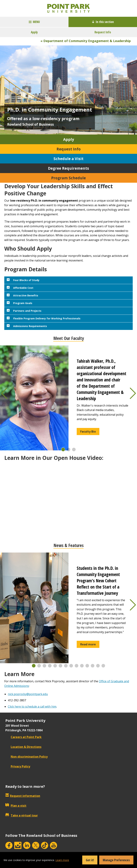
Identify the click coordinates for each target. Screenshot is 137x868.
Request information (25, 796)
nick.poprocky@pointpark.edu (28, 694)
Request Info (103, 32)
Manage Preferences (116, 860)
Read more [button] (88, 644)
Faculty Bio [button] (88, 432)
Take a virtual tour (22, 815)
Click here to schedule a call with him (32, 707)
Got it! (90, 860)
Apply (34, 32)
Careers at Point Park (23, 737)
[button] (63, 450)
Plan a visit (16, 806)
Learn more (62, 860)
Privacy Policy (18, 766)
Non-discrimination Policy (26, 757)
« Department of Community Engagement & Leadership (86, 41)
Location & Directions (23, 747)
